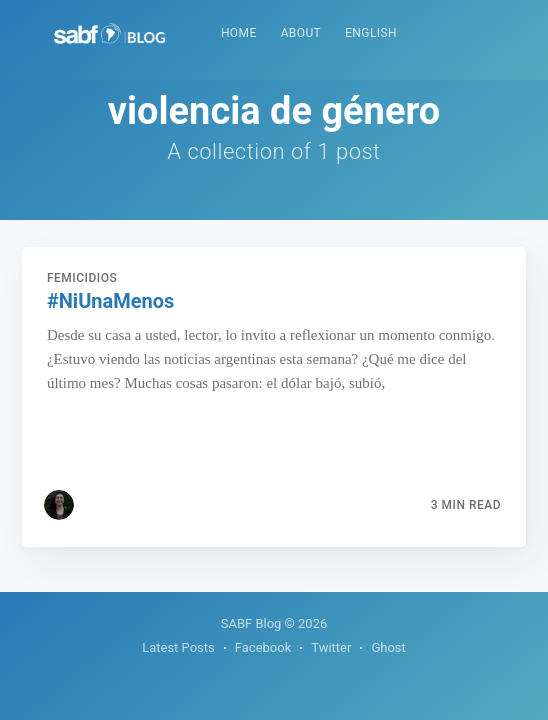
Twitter (331, 647)
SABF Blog (251, 623)
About (301, 33)
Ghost (388, 647)
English (371, 33)
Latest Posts (178, 647)
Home (239, 33)
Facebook (263, 647)
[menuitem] (239, 33)
